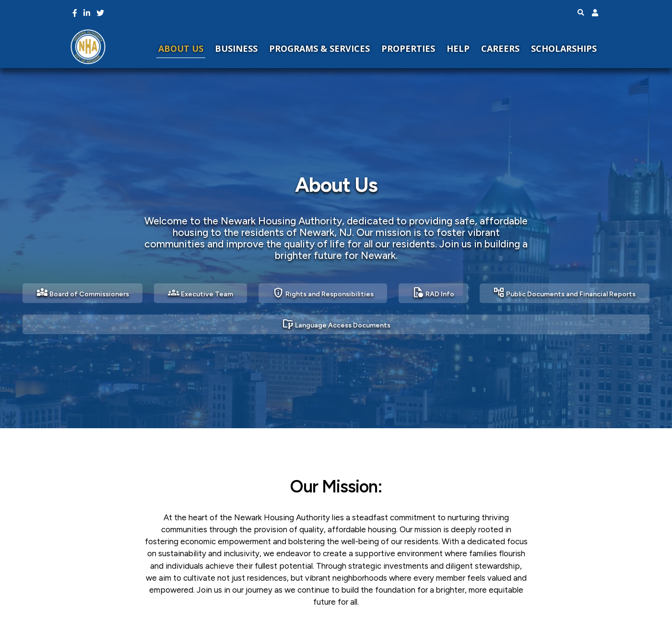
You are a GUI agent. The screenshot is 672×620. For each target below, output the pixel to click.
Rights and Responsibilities (323, 292)
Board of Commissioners (83, 292)
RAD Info (433, 292)
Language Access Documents (336, 324)
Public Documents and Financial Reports (564, 292)
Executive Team (200, 292)
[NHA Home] (88, 46)
